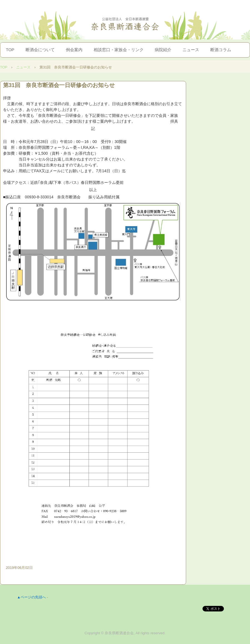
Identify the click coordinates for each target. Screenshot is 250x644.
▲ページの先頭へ (31, 597)
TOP (10, 50)
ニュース (191, 50)
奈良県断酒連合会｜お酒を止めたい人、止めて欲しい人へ (125, 24)
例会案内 (74, 50)
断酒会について (40, 50)
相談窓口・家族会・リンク (119, 50)
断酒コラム (221, 50)
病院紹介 (163, 50)
